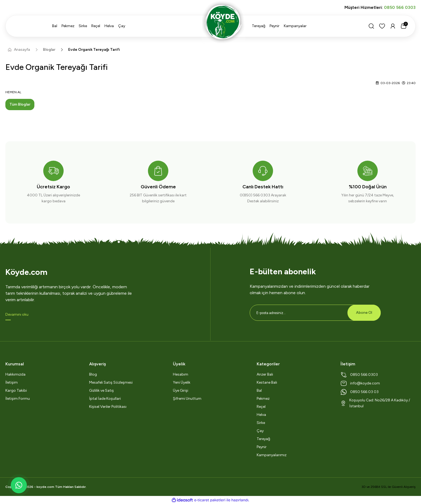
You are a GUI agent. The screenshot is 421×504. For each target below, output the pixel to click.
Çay (260, 431)
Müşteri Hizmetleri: (380, 7)
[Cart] (404, 26)
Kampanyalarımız (272, 455)
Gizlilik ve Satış (101, 390)
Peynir (262, 447)
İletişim (12, 382)
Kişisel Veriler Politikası (108, 407)
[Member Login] (393, 26)
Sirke (261, 423)
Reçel (261, 407)
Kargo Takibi (16, 390)
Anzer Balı (265, 374)
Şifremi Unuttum (187, 399)
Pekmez (263, 399)
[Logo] (210, 22)
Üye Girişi (181, 390)
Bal (259, 390)
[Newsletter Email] (315, 313)
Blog (93, 374)
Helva (261, 415)
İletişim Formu (18, 399)
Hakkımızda (15, 374)
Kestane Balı (267, 382)
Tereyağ (263, 439)
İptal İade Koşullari (105, 399)
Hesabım (181, 374)
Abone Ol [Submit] (364, 313)
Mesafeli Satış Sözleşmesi (111, 382)
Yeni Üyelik (182, 382)
